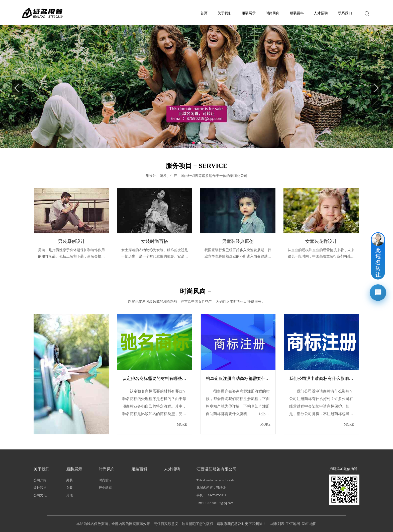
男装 (69, 480)
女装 (69, 488)
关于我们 (225, 13)
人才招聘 (321, 13)
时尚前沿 (105, 480)
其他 (69, 495)
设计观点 (40, 488)
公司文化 (40, 495)
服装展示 (249, 13)
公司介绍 (40, 480)
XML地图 (309, 524)
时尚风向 (273, 13)
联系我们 (345, 13)
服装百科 (297, 13)
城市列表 (277, 524)
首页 (204, 13)
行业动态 (105, 488)
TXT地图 (293, 524)
